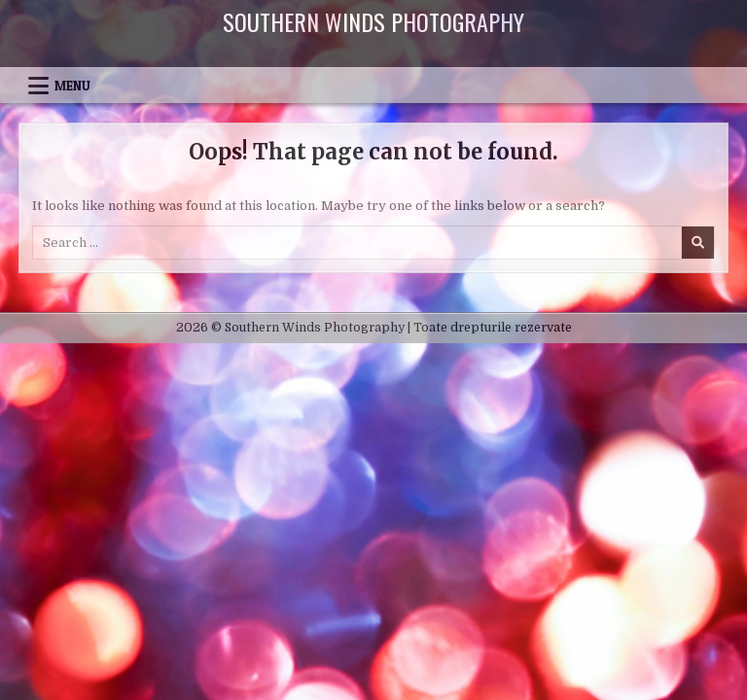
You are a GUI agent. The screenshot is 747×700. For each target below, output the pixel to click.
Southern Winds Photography (373, 21)
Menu (72, 86)
